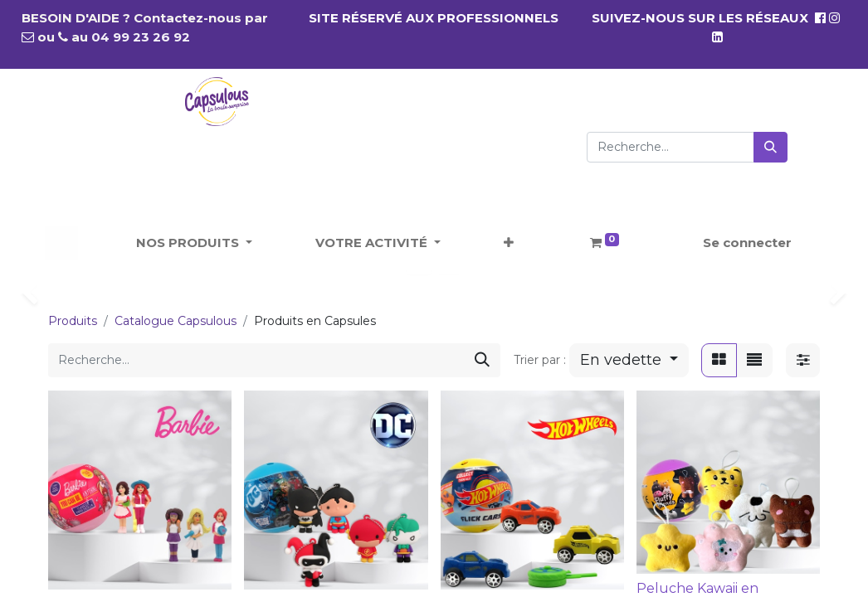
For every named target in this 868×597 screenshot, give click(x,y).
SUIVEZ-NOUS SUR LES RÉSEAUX (709, 18)
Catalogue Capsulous (176, 321)
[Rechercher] (770, 147)
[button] (509, 243)
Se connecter (747, 243)
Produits (73, 321)
